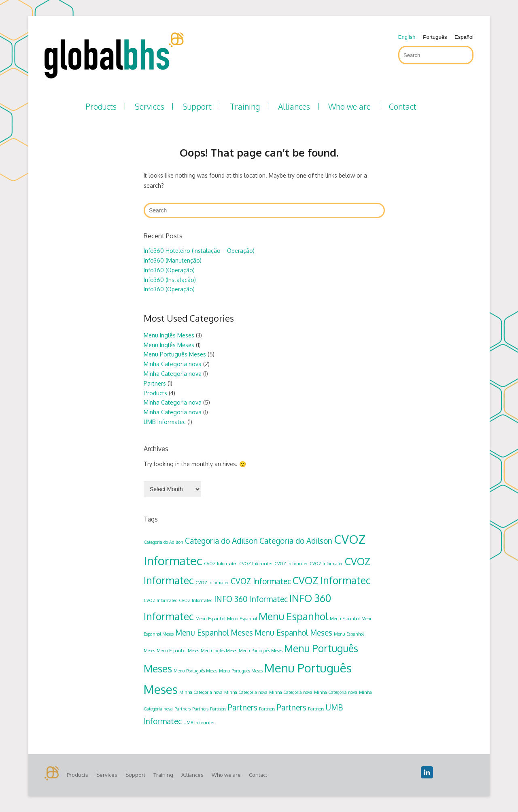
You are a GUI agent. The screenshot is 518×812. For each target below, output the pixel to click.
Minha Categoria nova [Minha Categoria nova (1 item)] (201, 692)
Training (245, 106)
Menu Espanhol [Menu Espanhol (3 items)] (293, 616)
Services (150, 106)
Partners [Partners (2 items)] (243, 707)
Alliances (294, 106)
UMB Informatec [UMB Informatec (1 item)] (199, 723)
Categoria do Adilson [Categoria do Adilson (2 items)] (221, 541)
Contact (403, 106)
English (407, 37)
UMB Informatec (165, 422)
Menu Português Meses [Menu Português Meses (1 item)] (261, 651)
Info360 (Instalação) (170, 280)
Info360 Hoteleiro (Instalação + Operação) (199, 251)
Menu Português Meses (175, 354)
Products (101, 106)
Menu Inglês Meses (169, 335)
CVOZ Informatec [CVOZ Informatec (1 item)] (221, 564)
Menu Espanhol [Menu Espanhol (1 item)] (210, 619)
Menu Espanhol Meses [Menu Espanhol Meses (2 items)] (214, 632)
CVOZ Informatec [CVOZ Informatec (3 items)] (332, 580)
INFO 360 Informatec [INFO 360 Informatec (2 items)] (251, 599)
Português (435, 37)
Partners (155, 383)
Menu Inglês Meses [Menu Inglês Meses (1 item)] (219, 651)
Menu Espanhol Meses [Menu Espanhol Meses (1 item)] (178, 651)
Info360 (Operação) (169, 270)
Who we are (349, 106)
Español (464, 37)
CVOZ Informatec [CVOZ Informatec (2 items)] (261, 581)
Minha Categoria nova (173, 364)
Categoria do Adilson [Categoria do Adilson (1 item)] (163, 542)
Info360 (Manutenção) (173, 260)
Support (197, 106)
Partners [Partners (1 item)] (183, 709)
